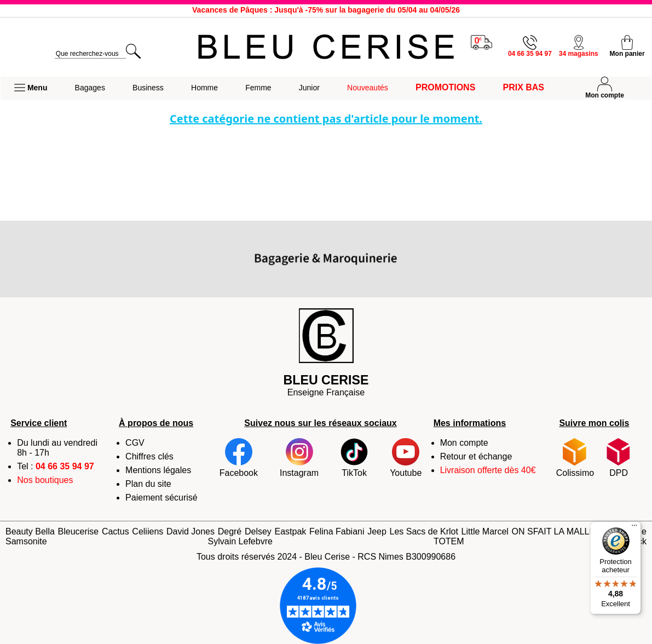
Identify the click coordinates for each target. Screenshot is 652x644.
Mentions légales (158, 470)
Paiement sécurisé (161, 498)
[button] (31, 88)
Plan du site (148, 484)
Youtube (406, 458)
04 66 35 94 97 (65, 466)
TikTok (354, 458)
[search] (90, 54)
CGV (135, 443)
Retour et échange (476, 456)
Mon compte (464, 443)
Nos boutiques (45, 480)
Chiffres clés (149, 456)
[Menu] (634, 528)
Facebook (239, 458)
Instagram (299, 458)
